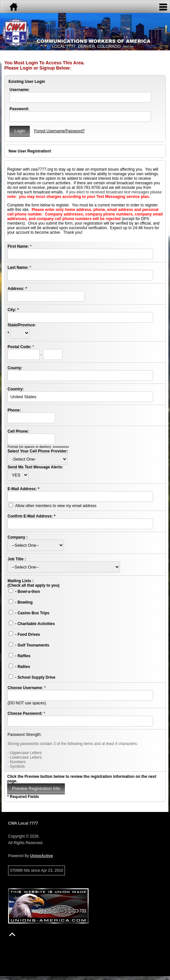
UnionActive (42, 856)
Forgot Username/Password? (59, 131)
